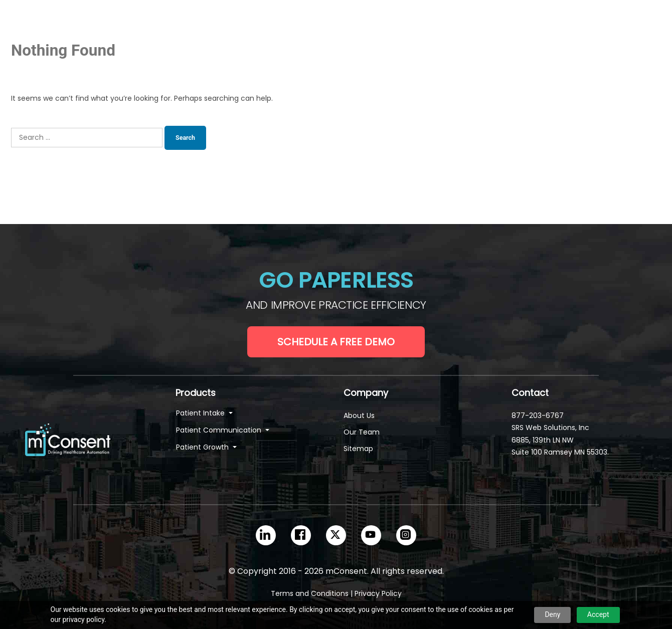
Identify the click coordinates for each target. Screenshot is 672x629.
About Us (359, 415)
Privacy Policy (378, 593)
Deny (552, 614)
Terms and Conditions (310, 593)
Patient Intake (201, 413)
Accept (598, 614)
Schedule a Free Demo (336, 342)
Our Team (362, 432)
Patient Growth (203, 447)
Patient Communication (220, 430)
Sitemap (358, 449)
